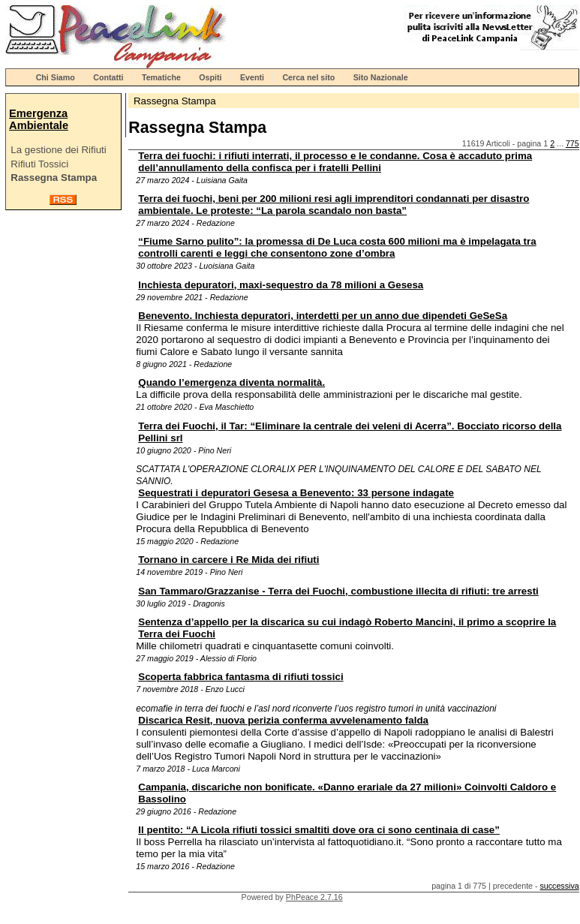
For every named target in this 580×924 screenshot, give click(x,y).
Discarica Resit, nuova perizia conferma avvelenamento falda (283, 720)
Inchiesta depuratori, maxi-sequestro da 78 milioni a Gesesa (281, 285)
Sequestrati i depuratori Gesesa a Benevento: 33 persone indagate (296, 493)
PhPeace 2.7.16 (314, 897)
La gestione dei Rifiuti (58, 150)
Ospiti (210, 77)
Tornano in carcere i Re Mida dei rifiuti (228, 560)
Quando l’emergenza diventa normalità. (231, 382)
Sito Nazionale (381, 77)
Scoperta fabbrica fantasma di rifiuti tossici (240, 677)
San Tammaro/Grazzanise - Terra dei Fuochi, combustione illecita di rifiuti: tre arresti (338, 591)
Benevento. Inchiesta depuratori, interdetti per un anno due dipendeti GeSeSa (323, 316)
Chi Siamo (56, 77)
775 (572, 143)
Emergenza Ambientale (39, 119)
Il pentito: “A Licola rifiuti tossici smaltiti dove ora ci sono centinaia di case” (319, 830)
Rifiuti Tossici (39, 164)
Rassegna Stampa (54, 178)
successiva (560, 886)
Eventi (252, 77)
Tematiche (161, 77)
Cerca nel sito (308, 77)
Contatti (108, 77)
